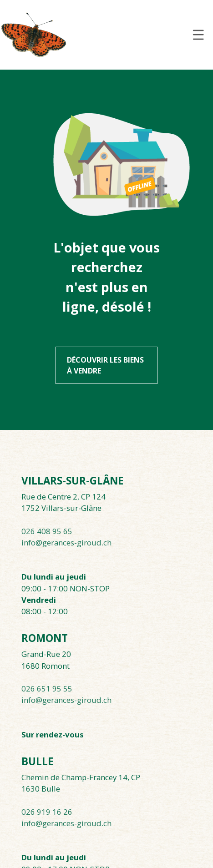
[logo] (34, 35)
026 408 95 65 (47, 531)
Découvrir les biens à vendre (105, 365)
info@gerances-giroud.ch (66, 542)
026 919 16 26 (47, 812)
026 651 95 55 (47, 689)
